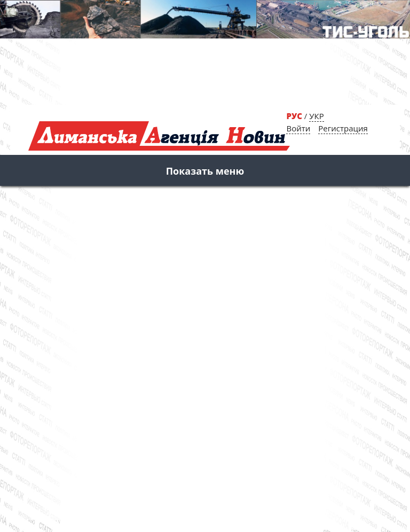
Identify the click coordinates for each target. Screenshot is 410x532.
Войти (298, 128)
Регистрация (343, 128)
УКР (316, 116)
